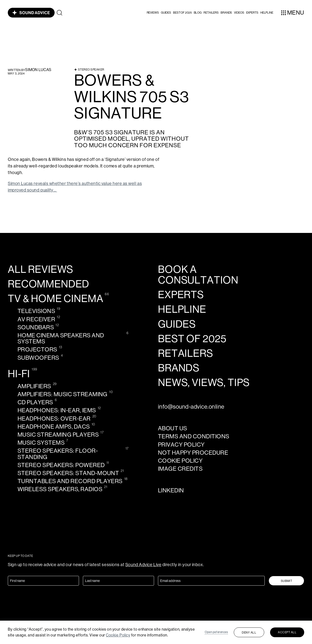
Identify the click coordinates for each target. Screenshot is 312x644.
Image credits (180, 469)
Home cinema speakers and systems (61, 338)
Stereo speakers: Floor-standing (58, 454)
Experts (252, 13)
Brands (226, 13)
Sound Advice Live (143, 565)
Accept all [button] (287, 632)
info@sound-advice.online (191, 407)
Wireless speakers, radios (60, 489)
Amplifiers (34, 386)
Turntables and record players (70, 481)
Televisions (36, 311)
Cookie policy (180, 461)
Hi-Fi (19, 374)
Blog (198, 13)
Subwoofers (38, 358)
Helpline (182, 309)
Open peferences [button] (216, 632)
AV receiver (36, 319)
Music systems (41, 443)
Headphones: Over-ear (54, 419)
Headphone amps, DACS (54, 427)
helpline (267, 13)
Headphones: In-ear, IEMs (57, 410)
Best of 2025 (182, 13)
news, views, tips (204, 383)
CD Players (35, 402)
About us (173, 428)
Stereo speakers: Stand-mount (68, 473)
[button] (153, 13)
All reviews (40, 269)
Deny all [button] (249, 633)
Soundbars (36, 327)
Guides (166, 13)
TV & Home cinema (55, 299)
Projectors (37, 349)
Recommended (49, 284)
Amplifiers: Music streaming (63, 394)
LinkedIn (171, 490)
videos (239, 13)
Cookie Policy (118, 635)
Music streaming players (58, 435)
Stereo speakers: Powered (61, 465)
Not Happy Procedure (193, 453)
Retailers (211, 13)
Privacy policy (181, 445)
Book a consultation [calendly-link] (198, 275)
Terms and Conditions (194, 436)
